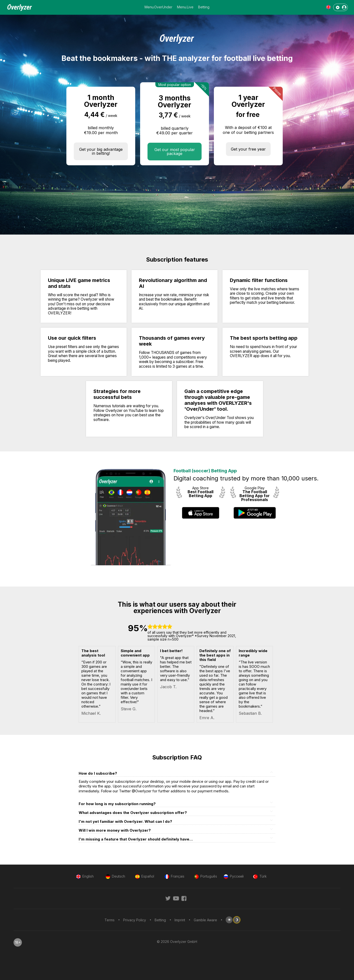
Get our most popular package (175, 152)
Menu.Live (185, 7)
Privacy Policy (135, 920)
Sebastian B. (250, 713)
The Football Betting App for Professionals (255, 496)
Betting (204, 7)
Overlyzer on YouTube (125, 411)
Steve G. (129, 709)
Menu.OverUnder (158, 7)
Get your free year (248, 149)
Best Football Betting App (200, 494)
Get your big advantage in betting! (101, 151)
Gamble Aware (205, 920)
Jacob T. (168, 687)
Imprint (180, 920)
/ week (111, 116)
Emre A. (207, 718)
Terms (110, 920)
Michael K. (91, 713)
